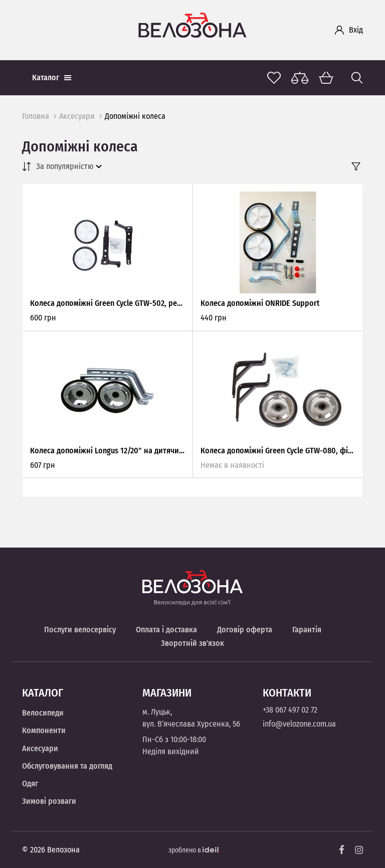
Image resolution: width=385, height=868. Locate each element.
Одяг (30, 784)
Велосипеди (43, 713)
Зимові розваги (49, 801)
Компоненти (44, 730)
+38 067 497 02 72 (290, 710)
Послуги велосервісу (80, 630)
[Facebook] (342, 850)
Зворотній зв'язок (192, 643)
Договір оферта (245, 630)
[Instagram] (359, 850)
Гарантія (307, 630)
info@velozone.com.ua (299, 724)
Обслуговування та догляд (67, 766)
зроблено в (195, 850)
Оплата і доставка (166, 630)
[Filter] (356, 166)
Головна (36, 116)
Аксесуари (77, 116)
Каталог (52, 77)
